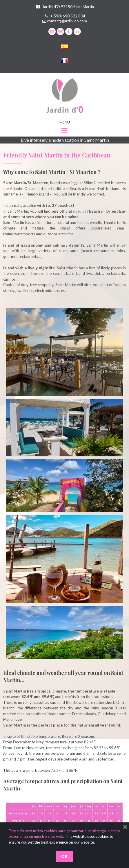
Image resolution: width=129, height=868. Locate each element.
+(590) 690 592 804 (68, 16)
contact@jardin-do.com (67, 21)
